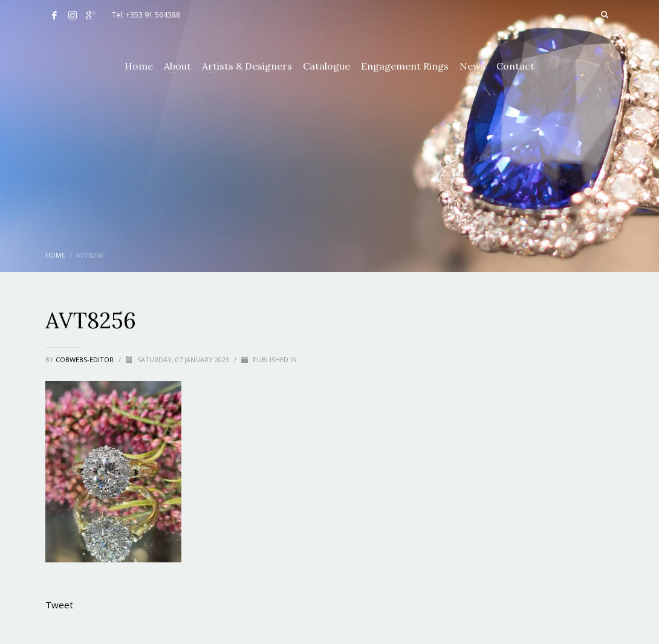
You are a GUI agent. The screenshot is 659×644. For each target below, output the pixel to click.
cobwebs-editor (86, 359)
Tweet (59, 605)
